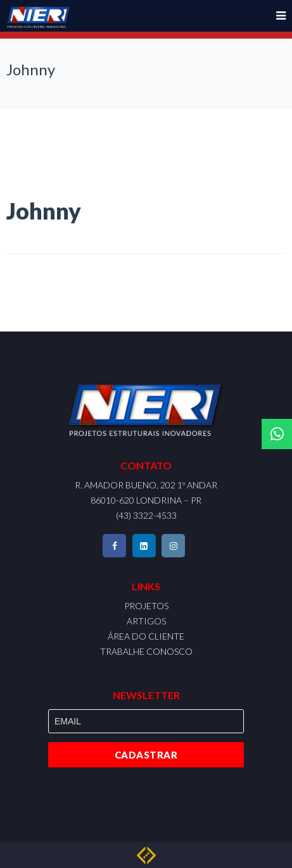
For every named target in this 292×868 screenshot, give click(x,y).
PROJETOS (146, 606)
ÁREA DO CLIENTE (146, 636)
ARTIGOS (146, 621)
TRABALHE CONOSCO (146, 651)
